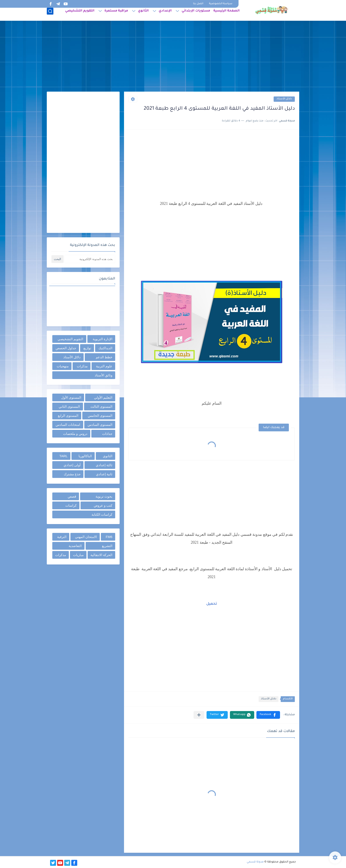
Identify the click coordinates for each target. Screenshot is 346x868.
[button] (268, 715)
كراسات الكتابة (102, 514)
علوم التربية (104, 366)
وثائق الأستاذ (103, 375)
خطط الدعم (104, 357)
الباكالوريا (85, 456)
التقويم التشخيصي (80, 15)
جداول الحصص (66, 348)
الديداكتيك (105, 348)
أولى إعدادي (72, 465)
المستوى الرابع (68, 416)
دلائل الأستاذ (284, 99)
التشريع (107, 546)
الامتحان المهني (86, 537)
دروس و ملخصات (75, 434)
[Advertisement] (173, 57)
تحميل (212, 604)
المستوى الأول (71, 397)
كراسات (71, 505)
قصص (72, 496)
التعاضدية (75, 546)
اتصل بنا (198, 4)
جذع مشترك (72, 474)
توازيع (87, 348)
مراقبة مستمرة (116, 15)
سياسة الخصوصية (221, 4)
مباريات (78, 555)
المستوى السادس (100, 425)
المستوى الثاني (69, 407)
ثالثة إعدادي (104, 465)
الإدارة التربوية (102, 339)
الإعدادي (165, 15)
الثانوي (143, 15)
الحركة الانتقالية (101, 555)
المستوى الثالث (101, 407)
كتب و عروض (103, 505)
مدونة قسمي (255, 862)
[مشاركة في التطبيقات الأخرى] (199, 715)
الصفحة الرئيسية (227, 15)
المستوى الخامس (100, 416)
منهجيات (63, 366)
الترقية (62, 537)
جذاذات (107, 434)
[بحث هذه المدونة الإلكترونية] (90, 259)
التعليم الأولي (103, 397)
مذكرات (82, 366)
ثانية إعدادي (104, 474)
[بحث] (50, 15)
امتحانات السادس (68, 425)
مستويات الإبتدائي (196, 15)
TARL (63, 456)
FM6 (109, 537)
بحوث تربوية (104, 496)
